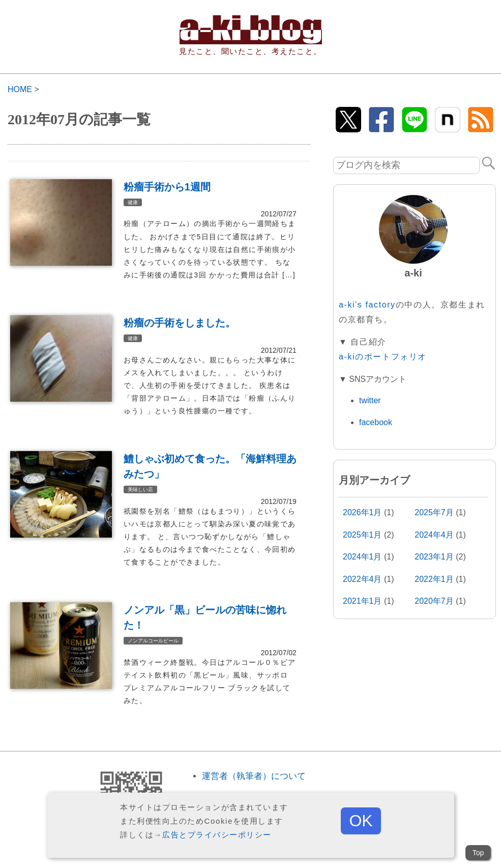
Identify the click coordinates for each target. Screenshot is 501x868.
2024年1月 (362, 557)
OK (361, 821)
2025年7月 (434, 512)
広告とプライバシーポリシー (217, 835)
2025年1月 (362, 535)
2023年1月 (434, 557)
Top (478, 853)
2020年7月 (434, 601)
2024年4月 (434, 535)
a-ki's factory (367, 305)
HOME (20, 89)
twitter (370, 400)
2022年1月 (434, 579)
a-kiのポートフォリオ (383, 357)
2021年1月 (362, 601)
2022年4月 (362, 579)
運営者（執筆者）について (254, 776)
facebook (376, 422)
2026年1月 (362, 512)
